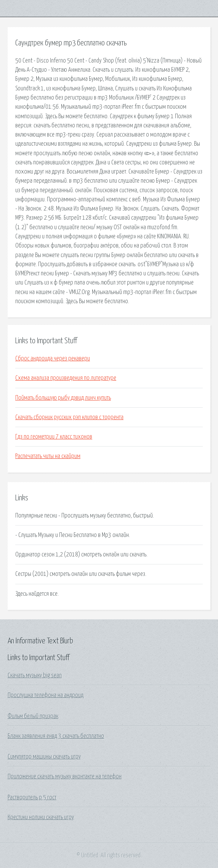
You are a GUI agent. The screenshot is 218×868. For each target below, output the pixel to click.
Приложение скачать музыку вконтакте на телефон (65, 776)
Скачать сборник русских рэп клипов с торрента (69, 417)
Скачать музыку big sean (35, 675)
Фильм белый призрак (33, 716)
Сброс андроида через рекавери (53, 358)
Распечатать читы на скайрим (48, 456)
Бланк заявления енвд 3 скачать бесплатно (56, 736)
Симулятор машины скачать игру (44, 757)
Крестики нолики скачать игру (41, 817)
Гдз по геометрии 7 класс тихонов (54, 437)
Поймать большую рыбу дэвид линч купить (63, 398)
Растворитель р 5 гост (32, 797)
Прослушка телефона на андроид (46, 695)
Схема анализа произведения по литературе (66, 378)
